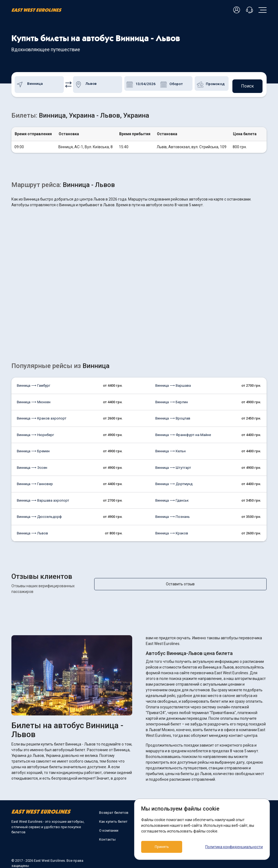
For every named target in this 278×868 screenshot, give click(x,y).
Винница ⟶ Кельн (170, 449)
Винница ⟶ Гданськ (172, 498)
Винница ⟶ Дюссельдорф (39, 514)
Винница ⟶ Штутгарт (173, 465)
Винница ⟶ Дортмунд (174, 482)
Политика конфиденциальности (234, 847)
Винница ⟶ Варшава (173, 383)
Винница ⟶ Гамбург (34, 383)
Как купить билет (113, 814)
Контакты (107, 832)
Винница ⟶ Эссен (32, 465)
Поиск (246, 83)
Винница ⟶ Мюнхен (34, 400)
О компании (109, 823)
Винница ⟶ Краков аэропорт (42, 416)
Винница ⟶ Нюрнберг (35, 433)
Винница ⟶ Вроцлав (173, 416)
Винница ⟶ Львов (32, 531)
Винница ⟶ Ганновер (35, 482)
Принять (166, 847)
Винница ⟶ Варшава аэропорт (43, 498)
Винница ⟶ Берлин (172, 400)
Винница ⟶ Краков (172, 531)
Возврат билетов (114, 805)
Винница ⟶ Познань (173, 514)
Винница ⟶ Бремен (33, 449)
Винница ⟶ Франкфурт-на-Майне (183, 433)
